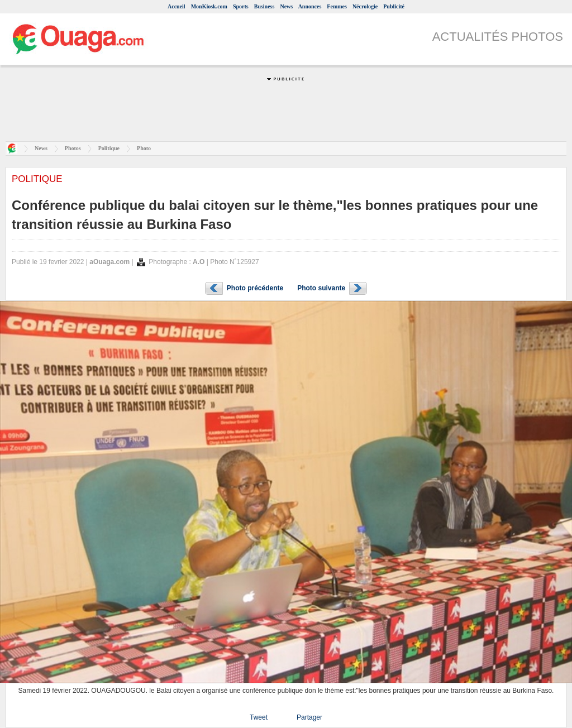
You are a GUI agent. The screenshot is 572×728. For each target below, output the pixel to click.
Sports (241, 6)
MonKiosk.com (209, 6)
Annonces (310, 6)
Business (264, 6)
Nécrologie (365, 6)
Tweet (259, 717)
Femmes (337, 6)
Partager (309, 717)
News (286, 6)
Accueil (177, 6)
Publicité (394, 6)
